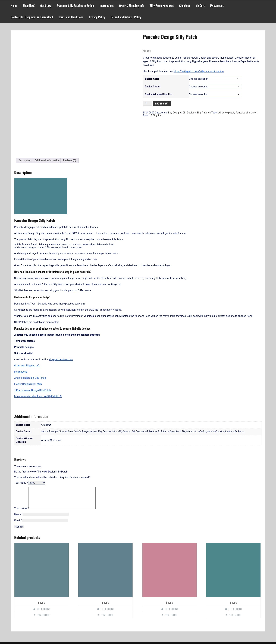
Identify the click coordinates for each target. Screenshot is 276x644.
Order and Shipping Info (27, 330)
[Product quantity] (147, 103)
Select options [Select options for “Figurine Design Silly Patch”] (107, 577)
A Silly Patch (157, 115)
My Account (217, 6)
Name (18, 483)
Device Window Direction (159, 94)
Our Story (46, 6)
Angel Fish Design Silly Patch (30, 342)
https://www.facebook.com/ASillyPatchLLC (38, 360)
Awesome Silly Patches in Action (75, 6)
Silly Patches (204, 113)
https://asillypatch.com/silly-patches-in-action (199, 71)
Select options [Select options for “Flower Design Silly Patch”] (235, 577)
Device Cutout (153, 87)
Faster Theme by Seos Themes (154, 640)
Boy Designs (175, 113)
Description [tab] (25, 125)
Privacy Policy (97, 17)
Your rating (21, 447)
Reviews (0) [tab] (70, 125)
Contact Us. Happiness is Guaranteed (32, 17)
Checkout (185, 6)
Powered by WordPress (138, 634)
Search (155, 617)
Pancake (240, 113)
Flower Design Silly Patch (28, 348)
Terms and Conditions (71, 17)
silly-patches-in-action (61, 323)
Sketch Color (152, 79)
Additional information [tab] (47, 125)
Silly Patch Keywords (162, 6)
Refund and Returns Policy (126, 17)
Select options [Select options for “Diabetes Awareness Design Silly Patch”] (44, 577)
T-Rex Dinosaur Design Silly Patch (32, 354)
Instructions (107, 6)
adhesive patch (226, 113)
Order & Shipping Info (132, 6)
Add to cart (162, 103)
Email (18, 489)
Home (14, 6)
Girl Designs (189, 113)
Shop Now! (29, 6)
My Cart (200, 6)
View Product (43, 583)
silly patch (252, 113)
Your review (21, 477)
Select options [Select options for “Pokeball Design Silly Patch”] (172, 577)
